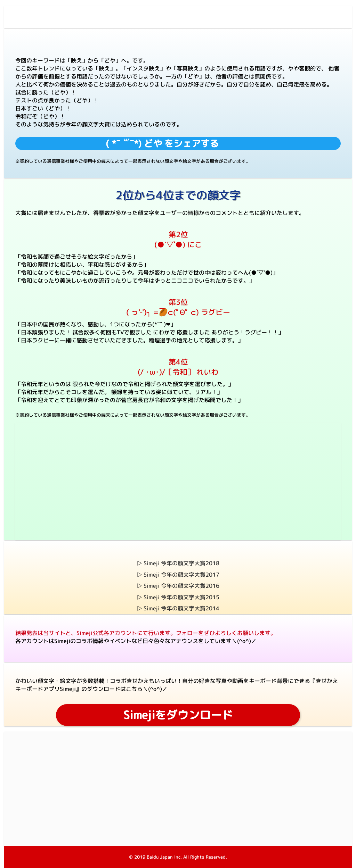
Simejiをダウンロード (178, 715)
